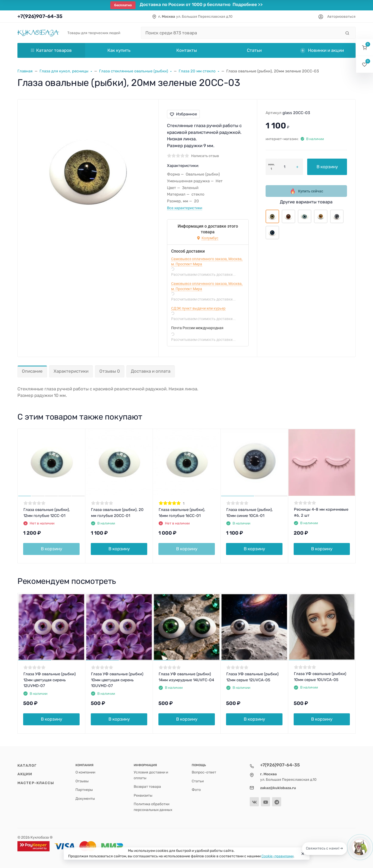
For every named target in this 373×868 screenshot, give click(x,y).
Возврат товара (147, 786)
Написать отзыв (205, 156)
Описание (32, 371)
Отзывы (82, 781)
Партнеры (84, 790)
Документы (85, 798)
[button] (365, 48)
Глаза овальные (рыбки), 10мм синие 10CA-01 (250, 513)
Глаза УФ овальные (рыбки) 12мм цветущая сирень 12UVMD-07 (50, 680)
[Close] (303, 854)
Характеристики (71, 371)
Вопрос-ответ (204, 772)
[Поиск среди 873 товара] (241, 33)
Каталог (27, 765)
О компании (85, 772)
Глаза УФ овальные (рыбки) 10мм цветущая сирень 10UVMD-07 (117, 680)
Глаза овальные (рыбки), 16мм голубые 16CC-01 (182, 513)
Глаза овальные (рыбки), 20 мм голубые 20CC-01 (117, 513)
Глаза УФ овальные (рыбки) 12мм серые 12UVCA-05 (252, 677)
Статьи (198, 781)
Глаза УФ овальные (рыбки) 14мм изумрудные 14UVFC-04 (186, 677)
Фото (196, 790)
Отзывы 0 (110, 371)
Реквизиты (143, 795)
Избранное (183, 114)
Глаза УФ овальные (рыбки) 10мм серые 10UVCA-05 (320, 677)
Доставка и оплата (151, 371)
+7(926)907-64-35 (40, 16)
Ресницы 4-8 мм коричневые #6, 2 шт (321, 512)
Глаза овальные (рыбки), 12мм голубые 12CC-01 (47, 513)
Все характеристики (185, 208)
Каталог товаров (51, 50)
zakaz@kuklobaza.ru (278, 788)
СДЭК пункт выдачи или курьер (198, 308)
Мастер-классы (36, 783)
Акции (25, 774)
